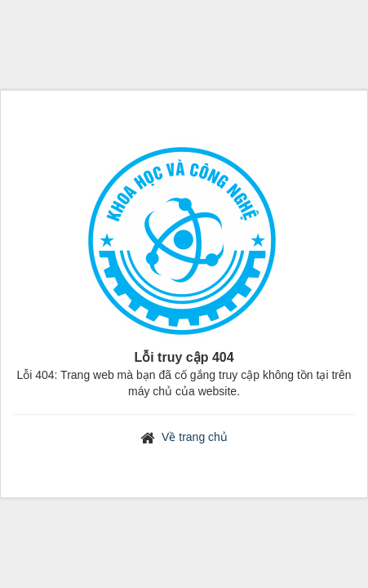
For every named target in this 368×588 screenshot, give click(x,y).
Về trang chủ (195, 437)
